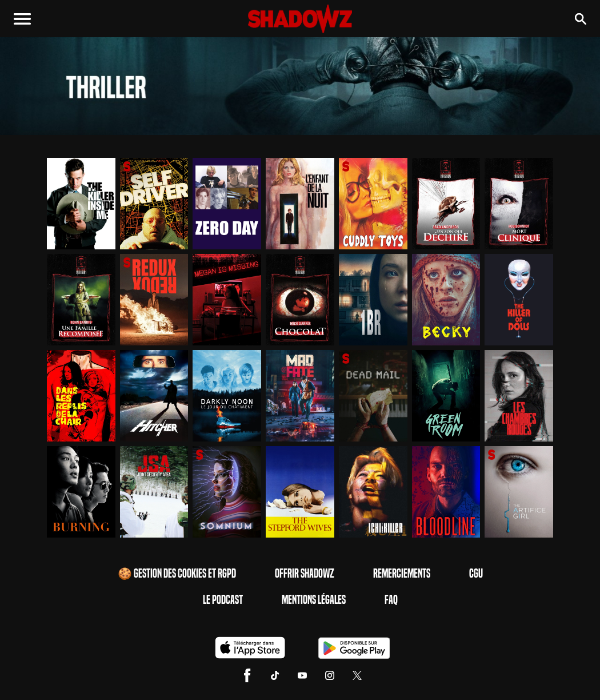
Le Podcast (223, 600)
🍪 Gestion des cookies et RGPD (177, 574)
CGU (476, 574)
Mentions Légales (314, 600)
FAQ (391, 600)
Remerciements (402, 574)
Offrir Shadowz (305, 574)
